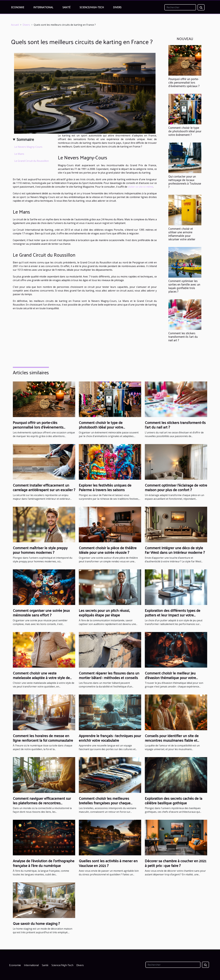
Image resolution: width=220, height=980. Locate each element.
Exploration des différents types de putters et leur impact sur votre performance (173, 615)
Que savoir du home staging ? (36, 923)
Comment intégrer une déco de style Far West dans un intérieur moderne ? (175, 550)
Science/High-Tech (92, 7)
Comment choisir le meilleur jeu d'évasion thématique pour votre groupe (170, 678)
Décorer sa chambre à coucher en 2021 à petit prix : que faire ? (176, 863)
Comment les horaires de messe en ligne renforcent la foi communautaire (43, 738)
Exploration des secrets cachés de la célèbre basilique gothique (174, 800)
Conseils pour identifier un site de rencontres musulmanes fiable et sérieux (172, 740)
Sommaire (25, 139)
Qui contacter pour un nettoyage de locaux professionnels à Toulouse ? (185, 182)
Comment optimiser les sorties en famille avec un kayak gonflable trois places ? (184, 286)
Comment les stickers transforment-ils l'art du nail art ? (183, 337)
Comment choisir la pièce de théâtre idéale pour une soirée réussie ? (108, 550)
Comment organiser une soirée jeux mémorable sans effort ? (41, 613)
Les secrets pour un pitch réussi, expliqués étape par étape (104, 613)
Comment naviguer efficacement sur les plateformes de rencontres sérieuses (42, 803)
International (43, 7)
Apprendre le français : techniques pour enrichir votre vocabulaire (110, 738)
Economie (18, 7)
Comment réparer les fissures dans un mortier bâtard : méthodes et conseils (109, 675)
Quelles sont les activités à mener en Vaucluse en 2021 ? (108, 863)
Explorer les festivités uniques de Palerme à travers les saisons (105, 487)
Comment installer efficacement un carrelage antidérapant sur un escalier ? (44, 487)
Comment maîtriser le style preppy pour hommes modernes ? (40, 550)
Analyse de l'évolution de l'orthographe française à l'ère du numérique (44, 863)
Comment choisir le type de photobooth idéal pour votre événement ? (185, 131)
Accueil (15, 25)
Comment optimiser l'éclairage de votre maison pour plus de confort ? (176, 487)
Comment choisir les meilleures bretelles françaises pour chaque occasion (105, 803)
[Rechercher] (180, 7)
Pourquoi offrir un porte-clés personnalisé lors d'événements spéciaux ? (184, 82)
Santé (66, 7)
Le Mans (19, 154)
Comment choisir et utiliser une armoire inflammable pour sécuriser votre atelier (182, 234)
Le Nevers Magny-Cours (28, 147)
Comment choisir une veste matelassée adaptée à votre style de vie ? (41, 678)
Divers (117, 7)
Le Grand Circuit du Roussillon (32, 161)
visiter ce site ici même (141, 187)
